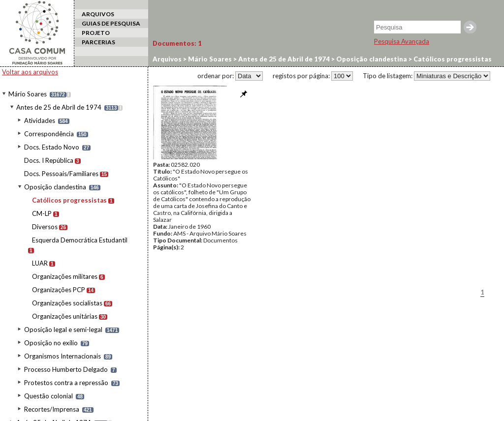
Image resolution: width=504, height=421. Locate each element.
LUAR (40, 263)
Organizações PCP (59, 290)
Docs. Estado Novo (52, 147)
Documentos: (177, 43)
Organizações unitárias (65, 316)
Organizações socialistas (67, 303)
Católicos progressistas (69, 200)
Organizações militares (65, 276)
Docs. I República (49, 160)
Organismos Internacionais (63, 356)
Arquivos (167, 59)
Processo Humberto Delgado (66, 369)
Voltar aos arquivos (30, 72)
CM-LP (42, 213)
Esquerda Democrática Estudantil (80, 240)
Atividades (40, 120)
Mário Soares (28, 94)
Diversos (45, 227)
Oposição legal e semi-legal (63, 330)
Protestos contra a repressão (66, 383)
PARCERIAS (98, 42)
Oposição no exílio (51, 343)
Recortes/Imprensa (52, 409)
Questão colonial (48, 396)
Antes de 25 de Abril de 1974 (59, 107)
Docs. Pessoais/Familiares (61, 174)
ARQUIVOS (98, 14)
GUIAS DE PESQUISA (111, 23)
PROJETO (96, 33)
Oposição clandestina (55, 187)
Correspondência (49, 134)
